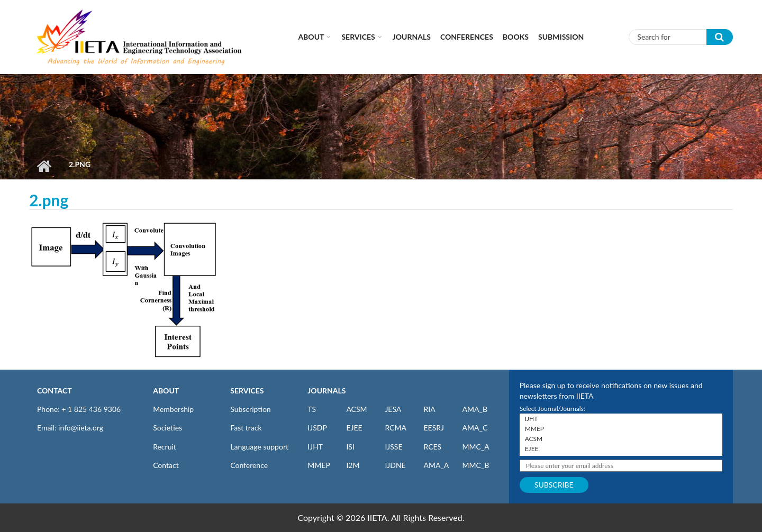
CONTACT (55, 391)
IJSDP (317, 428)
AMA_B (475, 409)
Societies (167, 428)
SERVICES (247, 391)
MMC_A (476, 447)
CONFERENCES (467, 37)
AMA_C (475, 428)
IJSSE (393, 447)
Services (358, 37)
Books (516, 37)
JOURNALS (326, 391)
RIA (429, 409)
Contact (166, 465)
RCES (432, 447)
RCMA (396, 428)
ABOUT (166, 391)
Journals (412, 37)
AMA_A (436, 465)
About (311, 37)
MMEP (319, 465)
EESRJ (433, 428)
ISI (350, 447)
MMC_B (476, 465)
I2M (353, 465)
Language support (259, 447)
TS (312, 409)
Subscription (250, 409)
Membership (173, 409)
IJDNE (395, 465)
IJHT (315, 447)
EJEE (354, 428)
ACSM (356, 409)
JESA (393, 409)
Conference (249, 465)
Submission (561, 37)
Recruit (165, 447)
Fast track (246, 428)
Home (44, 166)
